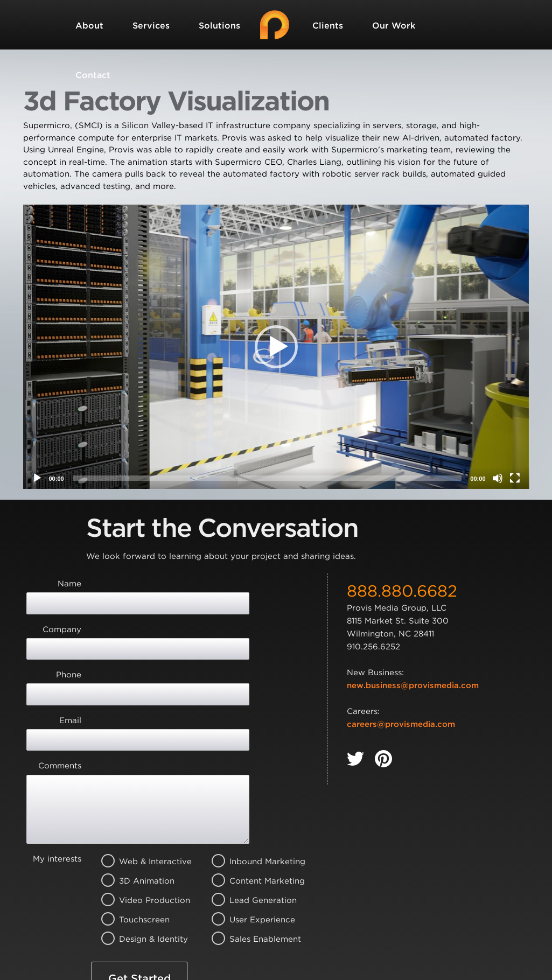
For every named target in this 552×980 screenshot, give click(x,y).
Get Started (139, 881)
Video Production (142, 803)
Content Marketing (252, 784)
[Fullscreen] (515, 478)
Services (151, 26)
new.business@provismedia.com (413, 685)
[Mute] (498, 478)
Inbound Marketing (252, 765)
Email (70, 662)
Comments (60, 688)
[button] (276, 347)
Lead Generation (252, 803)
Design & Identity (142, 842)
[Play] (37, 478)
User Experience (252, 823)
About (89, 26)
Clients (328, 26)
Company (62, 610)
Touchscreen (142, 823)
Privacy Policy (292, 923)
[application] (276, 347)
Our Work (394, 26)
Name (69, 584)
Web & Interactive (142, 765)
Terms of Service (138, 936)
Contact (93, 75)
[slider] (267, 478)
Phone (69, 636)
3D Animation (142, 784)
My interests (57, 762)
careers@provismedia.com (401, 724)
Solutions (219, 26)
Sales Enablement (252, 842)
